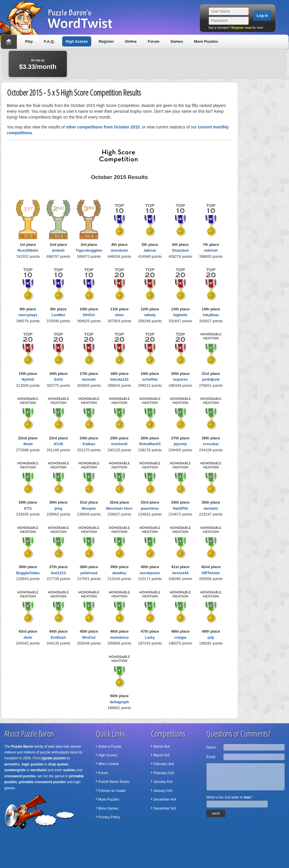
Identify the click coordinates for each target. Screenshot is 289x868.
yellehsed (89, 573)
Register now (241, 28)
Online (131, 41)
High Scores (77, 41)
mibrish (211, 250)
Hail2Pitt (180, 508)
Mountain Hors (120, 508)
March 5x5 (161, 755)
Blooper (89, 508)
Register (106, 41)
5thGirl (89, 315)
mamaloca (119, 637)
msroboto (119, 250)
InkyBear (211, 315)
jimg (59, 508)
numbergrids (15, 770)
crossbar (211, 444)
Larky (150, 637)
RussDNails (28, 250)
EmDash (58, 637)
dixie (28, 637)
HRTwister (211, 573)
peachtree (150, 508)
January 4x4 (163, 782)
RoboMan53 (150, 444)
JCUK (58, 444)
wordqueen (150, 573)
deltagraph (119, 702)
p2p (211, 637)
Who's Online (108, 764)
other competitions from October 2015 (103, 127)
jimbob (59, 250)
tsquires (181, 379)
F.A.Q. (49, 41)
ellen (119, 315)
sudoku (69, 770)
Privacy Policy (109, 817)
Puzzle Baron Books (114, 782)
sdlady (150, 315)
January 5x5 (163, 791)
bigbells (180, 315)
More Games (108, 808)
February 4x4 (164, 764)
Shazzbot (180, 250)
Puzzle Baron (22, 747)
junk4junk (211, 379)
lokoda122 (119, 379)
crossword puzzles (20, 776)
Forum (153, 41)
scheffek (150, 379)
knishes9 (119, 444)
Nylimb (28, 379)
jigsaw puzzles (54, 758)
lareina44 (180, 573)
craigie (180, 637)
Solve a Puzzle (110, 747)
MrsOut (89, 637)
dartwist (211, 508)
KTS (28, 508)
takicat (150, 250)
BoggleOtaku (28, 573)
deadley (119, 573)
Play (29, 41)
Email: (211, 757)
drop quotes (58, 764)
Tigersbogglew (89, 250)
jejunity (180, 444)
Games (177, 41)
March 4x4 (161, 747)
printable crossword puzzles (42, 782)
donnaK (89, 379)
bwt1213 (58, 573)
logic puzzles (32, 764)
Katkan (89, 444)
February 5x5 (164, 773)
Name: (211, 747)
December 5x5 (165, 808)
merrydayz (28, 315)
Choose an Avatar (112, 791)
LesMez (59, 315)
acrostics (12, 764)
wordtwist (39, 770)
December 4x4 (165, 799)
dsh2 (58, 379)
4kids (28, 444)
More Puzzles (206, 41)
